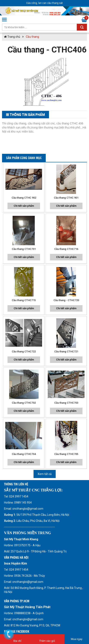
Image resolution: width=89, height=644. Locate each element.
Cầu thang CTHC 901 (66, 198)
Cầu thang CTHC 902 (24, 198)
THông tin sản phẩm (27, 115)
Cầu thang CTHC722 (24, 351)
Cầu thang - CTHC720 (66, 300)
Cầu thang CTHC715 (24, 300)
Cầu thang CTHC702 (24, 403)
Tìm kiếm (82, 27)
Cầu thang (32, 37)
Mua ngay (77, 639)
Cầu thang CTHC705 (66, 454)
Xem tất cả (45, 474)
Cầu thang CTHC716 (66, 249)
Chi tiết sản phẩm (24, 206)
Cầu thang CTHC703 (66, 403)
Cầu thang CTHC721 (66, 351)
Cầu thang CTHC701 (24, 249)
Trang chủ (12, 37)
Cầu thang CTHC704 (24, 454)
